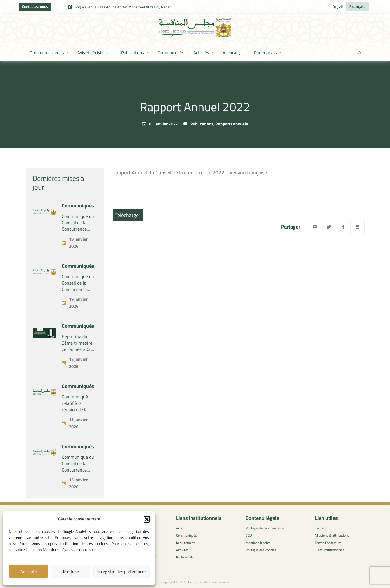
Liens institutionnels (330, 550)
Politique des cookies (261, 550)
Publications (202, 124)
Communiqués (78, 206)
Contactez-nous (35, 6)
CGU (249, 535)
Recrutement (185, 543)
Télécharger (128, 215)
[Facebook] (343, 227)
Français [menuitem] (358, 6)
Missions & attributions (332, 535)
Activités (182, 550)
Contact (320, 528)
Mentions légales (258, 543)
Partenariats (185, 557)
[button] (147, 519)
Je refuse (71, 571)
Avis (179, 528)
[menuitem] (338, 7)
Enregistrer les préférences (121, 571)
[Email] (315, 227)
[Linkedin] (358, 227)
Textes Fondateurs (328, 543)
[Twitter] (329, 227)
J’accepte (28, 571)
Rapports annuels (232, 124)
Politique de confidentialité (265, 528)
